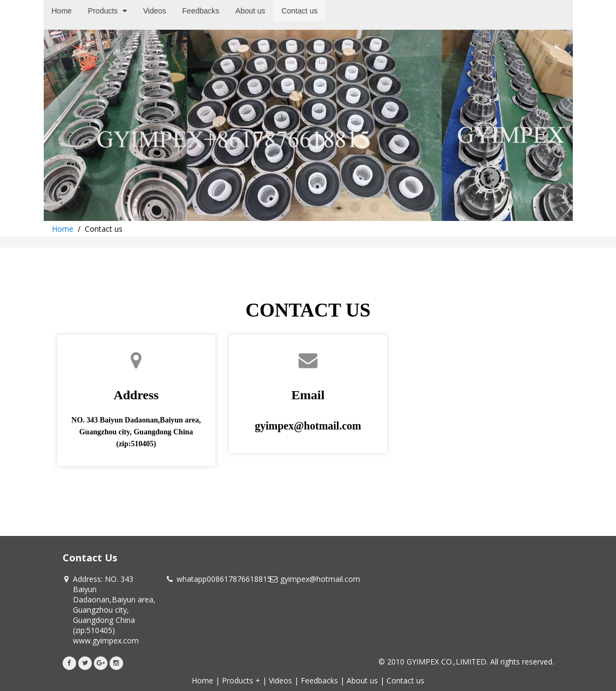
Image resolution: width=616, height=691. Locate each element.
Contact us (405, 680)
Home (63, 229)
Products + (241, 680)
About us (362, 680)
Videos (280, 680)
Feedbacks (319, 680)
